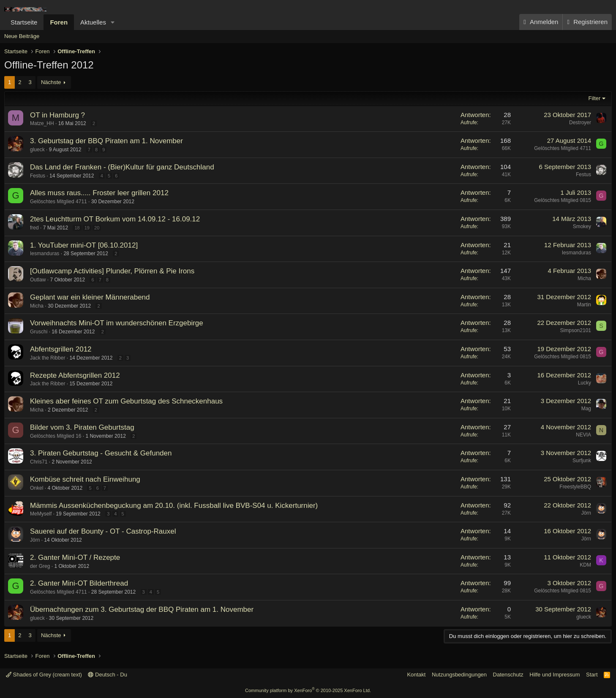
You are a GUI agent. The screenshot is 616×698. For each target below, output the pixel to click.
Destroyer (580, 123)
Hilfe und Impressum (555, 675)
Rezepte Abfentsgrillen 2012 (75, 375)
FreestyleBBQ (575, 487)
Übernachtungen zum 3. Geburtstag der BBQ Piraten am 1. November (142, 609)
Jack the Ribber (48, 358)
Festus (38, 176)
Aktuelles (93, 22)
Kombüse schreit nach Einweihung (85, 479)
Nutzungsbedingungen (459, 675)
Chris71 (39, 462)
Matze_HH (42, 123)
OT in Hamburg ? (57, 115)
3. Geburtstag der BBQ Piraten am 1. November (106, 141)
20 (97, 228)
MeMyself (41, 514)
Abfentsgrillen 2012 (61, 349)
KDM (585, 565)
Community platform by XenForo (308, 690)
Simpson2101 (576, 330)
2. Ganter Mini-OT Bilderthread (79, 583)
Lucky (585, 383)
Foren (59, 22)
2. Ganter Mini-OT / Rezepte (75, 558)
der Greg (40, 566)
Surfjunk (582, 461)
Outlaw (38, 280)
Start (592, 675)
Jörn (586, 513)
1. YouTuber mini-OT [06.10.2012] (84, 245)
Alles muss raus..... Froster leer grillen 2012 (99, 193)
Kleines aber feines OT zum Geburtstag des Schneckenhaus (126, 401)
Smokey (582, 226)
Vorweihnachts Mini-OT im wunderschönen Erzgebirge (117, 323)
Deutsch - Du (107, 675)
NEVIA (583, 435)
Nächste (51, 82)
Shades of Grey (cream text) (44, 675)
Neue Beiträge (22, 36)
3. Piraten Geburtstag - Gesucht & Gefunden (101, 453)
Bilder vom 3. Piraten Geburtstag (82, 427)
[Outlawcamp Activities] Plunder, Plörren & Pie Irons (112, 271)
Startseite (24, 22)
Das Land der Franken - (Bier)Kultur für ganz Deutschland (122, 167)
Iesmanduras (45, 254)
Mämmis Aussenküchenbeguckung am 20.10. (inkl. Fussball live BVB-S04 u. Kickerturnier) (174, 506)
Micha (584, 278)
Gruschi (39, 332)
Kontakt (416, 675)
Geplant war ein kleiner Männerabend (90, 297)
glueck (37, 150)
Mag (586, 409)
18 (77, 228)
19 (87, 228)
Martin (584, 305)
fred (34, 228)
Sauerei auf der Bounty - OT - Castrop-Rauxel (103, 531)
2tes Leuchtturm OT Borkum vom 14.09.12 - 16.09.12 (115, 219)
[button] (113, 22)
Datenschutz (508, 675)
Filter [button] (595, 98)
